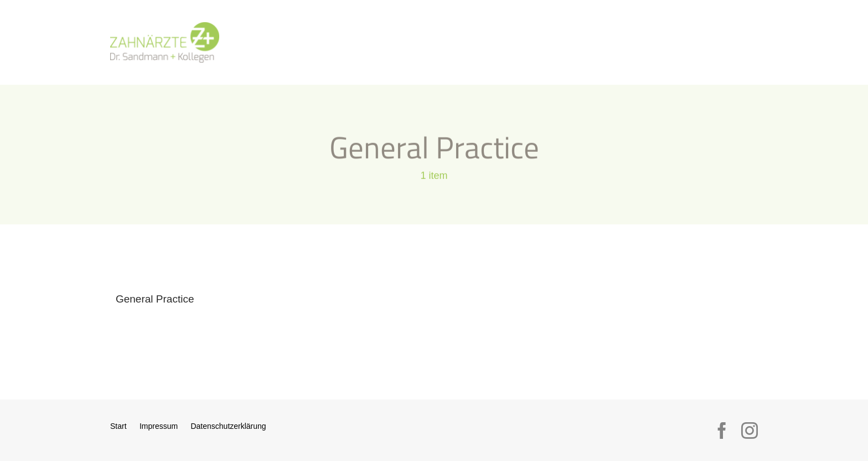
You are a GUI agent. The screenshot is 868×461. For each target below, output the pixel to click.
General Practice (155, 299)
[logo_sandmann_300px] (165, 27)
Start (118, 426)
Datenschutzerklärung (228, 426)
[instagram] (750, 431)
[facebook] (722, 431)
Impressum (159, 426)
